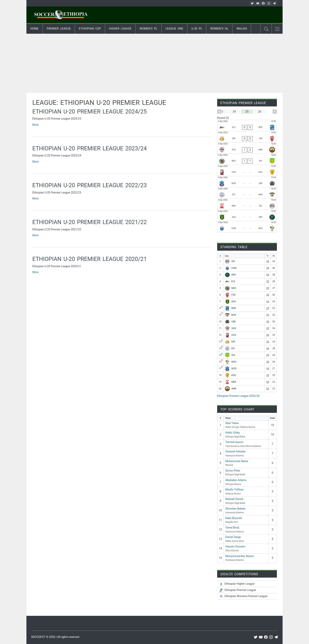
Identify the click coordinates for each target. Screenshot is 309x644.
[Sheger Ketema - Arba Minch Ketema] (247, 148)
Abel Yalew (232, 423)
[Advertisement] (154, 63)
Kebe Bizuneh (234, 518)
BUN (234, 315)
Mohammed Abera (237, 461)
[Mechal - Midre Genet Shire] (247, 159)
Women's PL (148, 29)
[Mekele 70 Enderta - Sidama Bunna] (247, 204)
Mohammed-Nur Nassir (240, 556)
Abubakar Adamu (236, 480)
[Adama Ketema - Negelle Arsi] (247, 215)
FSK (233, 295)
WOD (234, 369)
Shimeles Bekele (235, 509)
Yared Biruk (232, 528)
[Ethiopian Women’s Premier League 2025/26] (247, 596)
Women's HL (219, 29)
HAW (234, 268)
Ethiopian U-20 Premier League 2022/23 (90, 185)
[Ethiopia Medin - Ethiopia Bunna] (247, 193)
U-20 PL (197, 29)
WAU (234, 362)
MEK (234, 382)
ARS (234, 275)
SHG (234, 328)
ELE (233, 281)
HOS (234, 335)
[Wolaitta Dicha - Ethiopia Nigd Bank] (247, 182)
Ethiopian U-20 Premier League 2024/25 (90, 112)
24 (268, 261)
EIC (233, 348)
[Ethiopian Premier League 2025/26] (247, 590)
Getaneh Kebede (235, 451)
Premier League (59, 29)
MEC (234, 288)
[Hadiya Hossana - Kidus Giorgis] (247, 170)
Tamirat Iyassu (234, 442)
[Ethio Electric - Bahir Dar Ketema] (247, 126)
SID (233, 261)
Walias (242, 29)
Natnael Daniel (234, 499)
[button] (277, 29)
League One (174, 29)
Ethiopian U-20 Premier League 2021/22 (90, 222)
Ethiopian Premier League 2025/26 (238, 396)
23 (268, 315)
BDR (234, 308)
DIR (233, 342)
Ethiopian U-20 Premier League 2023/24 (90, 148)
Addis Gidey (233, 433)
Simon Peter (233, 471)
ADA (234, 302)
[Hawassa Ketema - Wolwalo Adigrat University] (247, 227)
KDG (234, 375)
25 (268, 281)
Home (34, 29)
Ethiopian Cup (90, 29)
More (35, 125)
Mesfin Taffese (234, 490)
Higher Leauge (120, 29)
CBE (234, 322)
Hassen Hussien (235, 546)
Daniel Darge (233, 537)
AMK (234, 389)
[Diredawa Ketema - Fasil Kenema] (247, 137)
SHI (233, 355)
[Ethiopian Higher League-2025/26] (247, 584)
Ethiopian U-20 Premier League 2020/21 (90, 259)
